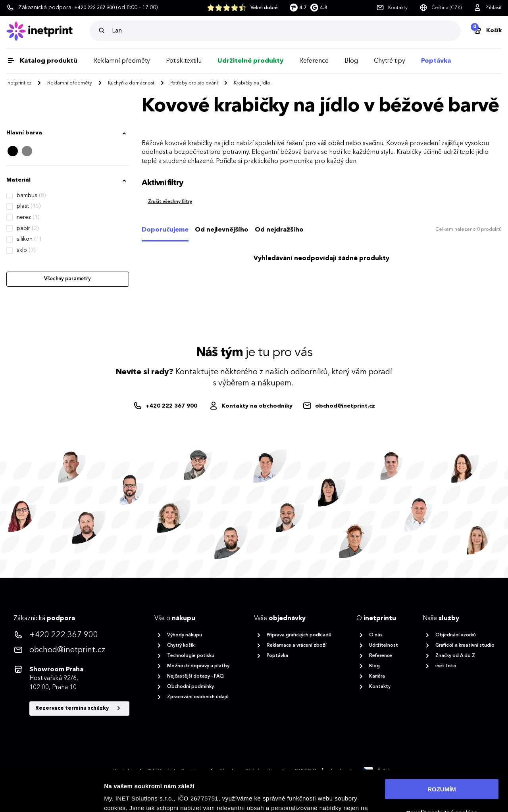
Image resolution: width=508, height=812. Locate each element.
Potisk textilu (184, 61)
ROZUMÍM (442, 748)
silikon (29, 239)
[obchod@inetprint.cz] (339, 406)
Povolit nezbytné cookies (442, 771)
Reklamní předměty (122, 61)
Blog (351, 61)
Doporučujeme (165, 230)
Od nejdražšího (279, 230)
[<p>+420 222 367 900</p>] (71, 635)
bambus (31, 195)
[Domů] (48, 31)
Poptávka (436, 61)
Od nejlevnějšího (222, 230)
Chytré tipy (390, 61)
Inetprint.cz (19, 83)
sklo (26, 250)
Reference (314, 61)
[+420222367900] (166, 406)
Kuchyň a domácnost (131, 83)
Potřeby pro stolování (194, 83)
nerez (28, 217)
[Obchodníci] (251, 406)
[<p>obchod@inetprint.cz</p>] (71, 650)
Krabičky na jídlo (252, 83)
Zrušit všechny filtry (170, 202)
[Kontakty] (392, 8)
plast (29, 206)
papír (28, 228)
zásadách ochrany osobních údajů (180, 795)
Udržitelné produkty (250, 61)
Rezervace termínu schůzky (79, 709)
